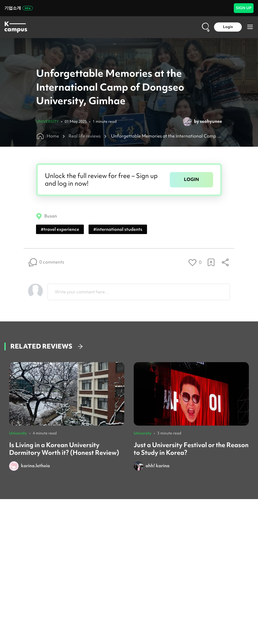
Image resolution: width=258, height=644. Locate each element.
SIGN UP (244, 8)
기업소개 (19, 8)
